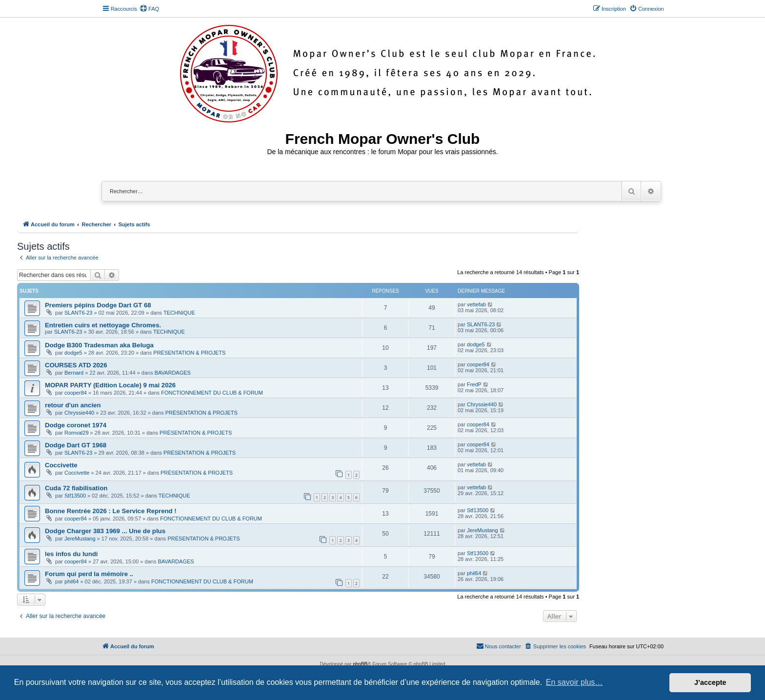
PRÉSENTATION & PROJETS (189, 353)
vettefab (476, 304)
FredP (474, 384)
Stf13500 (75, 496)
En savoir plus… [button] (574, 682)
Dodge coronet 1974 (76, 425)
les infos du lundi (71, 554)
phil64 (71, 581)
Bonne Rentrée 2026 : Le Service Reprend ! (111, 511)
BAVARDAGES (173, 373)
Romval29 (77, 433)
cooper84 (478, 364)
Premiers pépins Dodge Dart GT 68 (98, 305)
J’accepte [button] (710, 682)
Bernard (74, 373)
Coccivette (61, 465)
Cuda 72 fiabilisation (76, 488)
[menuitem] (149, 9)
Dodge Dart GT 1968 (76, 445)
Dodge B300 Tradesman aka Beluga (99, 345)
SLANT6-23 (78, 313)
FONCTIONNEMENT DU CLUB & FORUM (212, 393)
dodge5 (73, 353)
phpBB (360, 664)
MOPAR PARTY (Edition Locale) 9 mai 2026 (110, 385)
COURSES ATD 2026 (76, 365)
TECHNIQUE (179, 313)
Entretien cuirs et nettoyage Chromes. (103, 325)
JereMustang (80, 539)
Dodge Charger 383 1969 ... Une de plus (105, 531)
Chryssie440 (79, 413)
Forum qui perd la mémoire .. (89, 574)
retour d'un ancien (73, 405)
